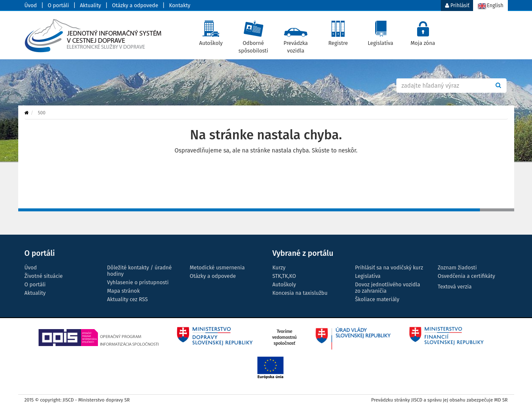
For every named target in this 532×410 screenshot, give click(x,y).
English (490, 6)
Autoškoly (211, 31)
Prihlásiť (457, 6)
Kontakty (180, 5)
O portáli (58, 5)
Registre (338, 31)
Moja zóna (423, 31)
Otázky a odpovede (135, 5)
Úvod (31, 5)
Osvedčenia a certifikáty (467, 276)
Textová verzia (455, 287)
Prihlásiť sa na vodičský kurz (389, 267)
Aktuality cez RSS (128, 299)
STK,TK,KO (284, 276)
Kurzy (279, 267)
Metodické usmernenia (217, 267)
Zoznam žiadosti (457, 267)
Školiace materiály (377, 299)
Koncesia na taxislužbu (300, 293)
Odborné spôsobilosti (253, 35)
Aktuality (90, 5)
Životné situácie (44, 276)
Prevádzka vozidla (296, 35)
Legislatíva (380, 31)
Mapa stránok (124, 291)
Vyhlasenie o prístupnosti (138, 282)
